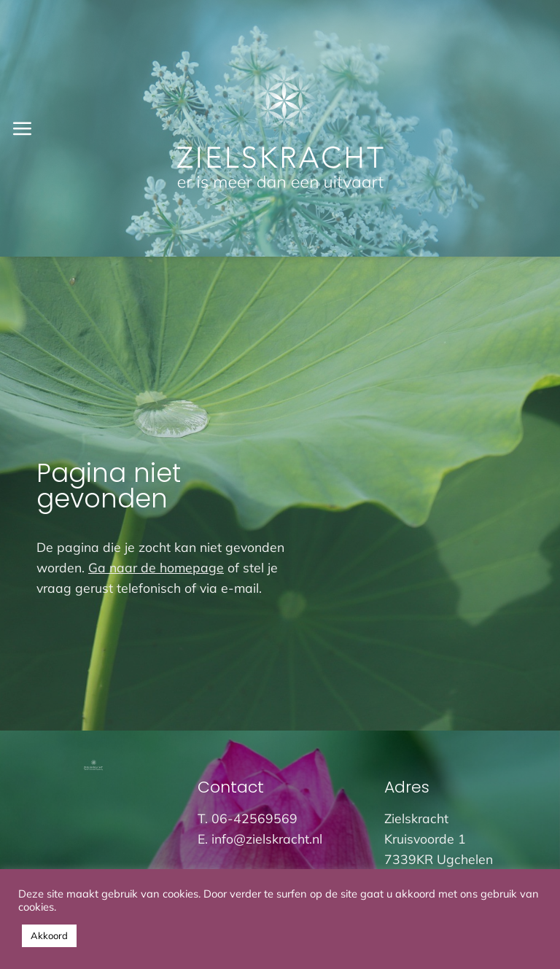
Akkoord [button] (49, 935)
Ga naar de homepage (156, 567)
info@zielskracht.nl (267, 838)
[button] (22, 128)
